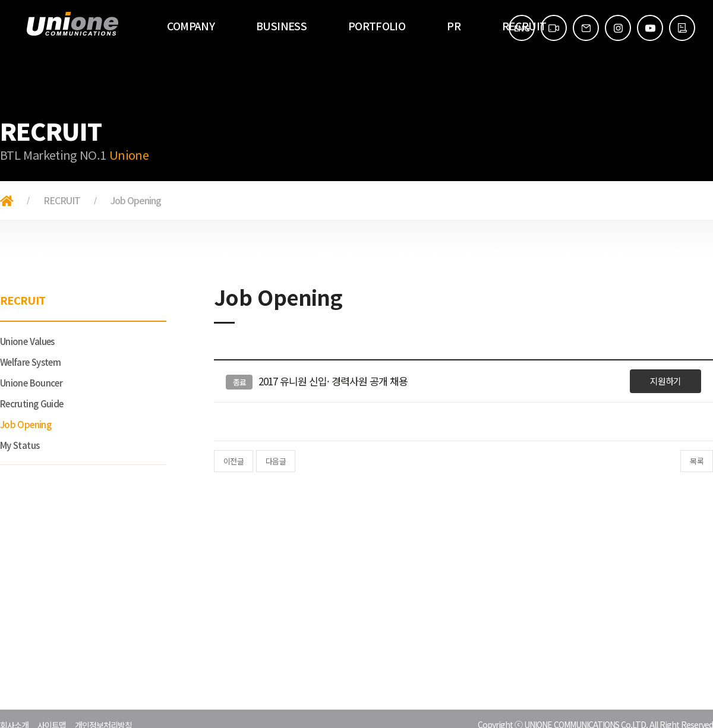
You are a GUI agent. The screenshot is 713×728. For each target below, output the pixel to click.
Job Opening (26, 424)
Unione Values (27, 341)
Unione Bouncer (31, 383)
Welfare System (30, 362)
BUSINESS (281, 26)
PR (454, 26)
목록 (697, 461)
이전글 (234, 461)
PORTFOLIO (377, 26)
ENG (522, 28)
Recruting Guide (31, 403)
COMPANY (191, 26)
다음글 (276, 461)
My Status (20, 445)
